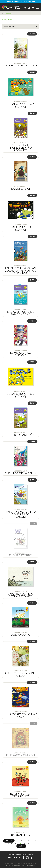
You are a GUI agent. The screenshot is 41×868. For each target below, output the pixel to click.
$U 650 (32, 562)
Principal (3, 13)
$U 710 (32, 113)
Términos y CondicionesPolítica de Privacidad (20, 865)
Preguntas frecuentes (14, 854)
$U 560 (32, 72)
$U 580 (32, 321)
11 (24, 843)
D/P (33, 524)
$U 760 (32, 441)
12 (28, 843)
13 (33, 843)
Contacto (31, 854)
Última (21, 846)
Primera (9, 841)
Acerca (24, 854)
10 (20, 843)
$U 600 (32, 34)
